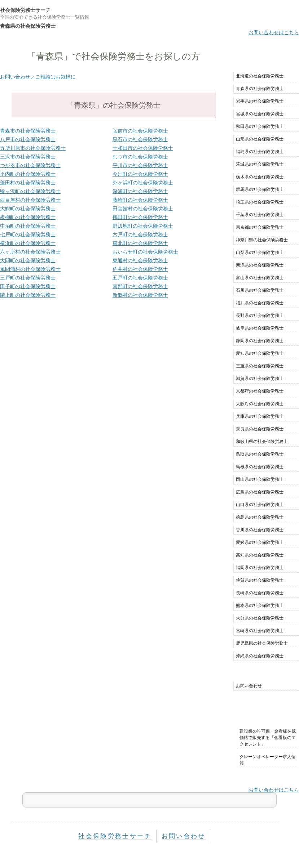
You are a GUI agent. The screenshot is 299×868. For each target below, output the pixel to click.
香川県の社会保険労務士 (260, 530)
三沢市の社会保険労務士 (28, 157)
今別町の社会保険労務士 (140, 174)
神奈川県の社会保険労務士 (262, 240)
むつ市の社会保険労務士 (140, 157)
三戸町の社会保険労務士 (28, 278)
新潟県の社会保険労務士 (260, 265)
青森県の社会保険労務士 (260, 89)
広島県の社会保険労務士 (260, 492)
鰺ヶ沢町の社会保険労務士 (30, 191)
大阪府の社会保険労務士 (260, 404)
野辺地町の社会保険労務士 (143, 226)
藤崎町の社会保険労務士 (140, 200)
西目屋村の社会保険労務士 (30, 200)
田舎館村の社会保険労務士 (143, 209)
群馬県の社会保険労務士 (260, 189)
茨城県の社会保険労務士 (260, 164)
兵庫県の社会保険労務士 (260, 416)
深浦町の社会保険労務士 (140, 191)
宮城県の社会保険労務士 (260, 114)
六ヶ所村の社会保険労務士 (30, 252)
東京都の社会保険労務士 (260, 227)
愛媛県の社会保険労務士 (260, 542)
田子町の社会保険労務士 (28, 286)
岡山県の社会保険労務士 (260, 479)
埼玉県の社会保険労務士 (260, 202)
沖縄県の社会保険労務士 (260, 656)
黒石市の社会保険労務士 (140, 139)
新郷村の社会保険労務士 (140, 295)
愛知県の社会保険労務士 (260, 353)
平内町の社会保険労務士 (28, 174)
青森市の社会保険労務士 (28, 131)
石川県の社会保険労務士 (260, 290)
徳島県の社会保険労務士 (260, 517)
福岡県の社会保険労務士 (260, 568)
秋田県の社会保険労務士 (260, 126)
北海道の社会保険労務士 (260, 76)
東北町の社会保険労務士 (140, 243)
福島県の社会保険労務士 (260, 152)
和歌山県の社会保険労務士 (262, 442)
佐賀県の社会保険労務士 (260, 580)
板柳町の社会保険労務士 (28, 217)
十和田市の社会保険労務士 (143, 148)
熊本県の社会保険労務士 (260, 605)
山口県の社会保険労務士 (260, 505)
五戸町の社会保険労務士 (140, 278)
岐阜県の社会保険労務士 (260, 328)
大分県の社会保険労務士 (260, 618)
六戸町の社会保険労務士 (140, 234)
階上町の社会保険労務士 (28, 295)
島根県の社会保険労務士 (260, 467)
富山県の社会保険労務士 (260, 278)
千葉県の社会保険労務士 (260, 215)
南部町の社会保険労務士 (140, 286)
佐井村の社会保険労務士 (140, 269)
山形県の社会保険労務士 (260, 139)
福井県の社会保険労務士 (260, 303)
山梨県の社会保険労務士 (260, 252)
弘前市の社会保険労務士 (140, 131)
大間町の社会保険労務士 (28, 260)
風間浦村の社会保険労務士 (30, 269)
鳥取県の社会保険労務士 (260, 454)
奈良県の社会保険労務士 (260, 429)
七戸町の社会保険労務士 (28, 234)
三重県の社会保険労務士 (260, 366)
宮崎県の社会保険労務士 (260, 631)
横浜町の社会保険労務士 (28, 243)
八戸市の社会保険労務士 (28, 139)
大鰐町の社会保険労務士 (28, 209)
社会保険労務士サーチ (25, 10)
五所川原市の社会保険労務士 (33, 148)
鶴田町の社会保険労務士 (140, 217)
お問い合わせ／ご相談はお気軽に (38, 77)
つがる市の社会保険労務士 (30, 165)
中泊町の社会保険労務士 (28, 226)
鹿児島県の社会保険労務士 (262, 643)
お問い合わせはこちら (274, 32)
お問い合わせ (249, 686)
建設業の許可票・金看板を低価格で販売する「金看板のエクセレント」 (268, 738)
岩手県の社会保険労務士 (260, 101)
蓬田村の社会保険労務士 (28, 183)
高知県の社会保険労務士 (260, 555)
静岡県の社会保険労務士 (260, 341)
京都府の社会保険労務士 (260, 391)
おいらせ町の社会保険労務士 (145, 252)
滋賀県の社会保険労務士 (260, 379)
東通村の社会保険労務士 (140, 260)
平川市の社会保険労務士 (140, 165)
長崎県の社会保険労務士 (260, 593)
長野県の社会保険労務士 (260, 316)
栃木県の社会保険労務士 (260, 177)
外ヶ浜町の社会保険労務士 (143, 183)
